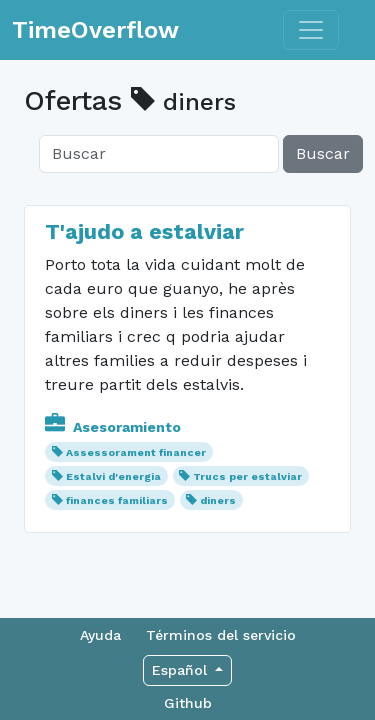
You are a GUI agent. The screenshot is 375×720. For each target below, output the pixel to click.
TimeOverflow (95, 30)
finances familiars (117, 500)
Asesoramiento (113, 427)
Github (188, 703)
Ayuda (100, 635)
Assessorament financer (136, 452)
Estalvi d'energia (113, 476)
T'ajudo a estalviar (144, 231)
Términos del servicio (221, 635)
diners (218, 500)
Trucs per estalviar (247, 476)
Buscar (323, 153)
